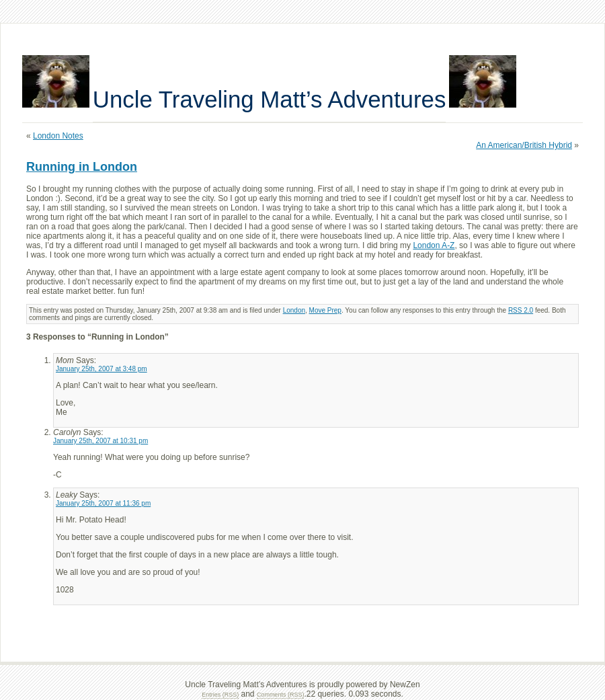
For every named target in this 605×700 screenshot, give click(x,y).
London (294, 310)
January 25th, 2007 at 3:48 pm (102, 369)
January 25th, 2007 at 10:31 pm (100, 441)
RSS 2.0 (521, 310)
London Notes (58, 136)
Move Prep (325, 310)
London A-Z (434, 245)
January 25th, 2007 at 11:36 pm (103, 503)
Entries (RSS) (220, 695)
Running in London (82, 167)
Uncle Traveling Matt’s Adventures (269, 99)
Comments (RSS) (281, 695)
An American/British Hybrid (524, 145)
